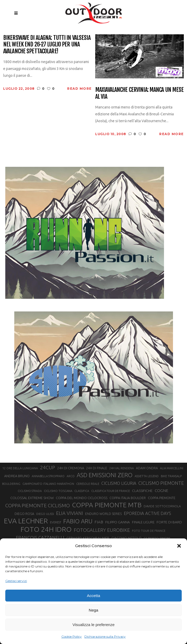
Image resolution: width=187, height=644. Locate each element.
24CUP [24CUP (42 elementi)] (47, 467)
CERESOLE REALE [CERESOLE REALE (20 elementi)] (88, 484)
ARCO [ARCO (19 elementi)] (71, 476)
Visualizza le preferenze (93, 625)
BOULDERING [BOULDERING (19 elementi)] (11, 484)
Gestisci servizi (16, 581)
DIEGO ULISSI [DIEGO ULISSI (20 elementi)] (45, 514)
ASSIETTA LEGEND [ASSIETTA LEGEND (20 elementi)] (147, 476)
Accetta (93, 596)
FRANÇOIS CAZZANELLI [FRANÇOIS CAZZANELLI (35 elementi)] (40, 538)
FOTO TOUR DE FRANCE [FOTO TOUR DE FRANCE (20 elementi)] (149, 531)
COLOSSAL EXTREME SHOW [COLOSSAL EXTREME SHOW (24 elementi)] (32, 498)
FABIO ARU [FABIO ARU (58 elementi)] (78, 521)
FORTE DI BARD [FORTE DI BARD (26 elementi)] (169, 522)
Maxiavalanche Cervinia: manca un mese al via (139, 93)
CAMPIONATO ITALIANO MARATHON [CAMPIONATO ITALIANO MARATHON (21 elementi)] (48, 484)
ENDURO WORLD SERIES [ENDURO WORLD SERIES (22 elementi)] (103, 514)
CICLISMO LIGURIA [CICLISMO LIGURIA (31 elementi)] (119, 483)
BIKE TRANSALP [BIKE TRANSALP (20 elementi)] (171, 476)
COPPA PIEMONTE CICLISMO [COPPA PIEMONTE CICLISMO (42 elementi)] (38, 505)
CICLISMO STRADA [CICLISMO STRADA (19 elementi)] (30, 491)
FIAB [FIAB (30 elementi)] (99, 522)
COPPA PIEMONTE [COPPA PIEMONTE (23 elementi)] (162, 498)
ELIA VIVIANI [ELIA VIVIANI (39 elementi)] (70, 513)
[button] (179, 546)
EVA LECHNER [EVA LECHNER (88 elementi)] (26, 521)
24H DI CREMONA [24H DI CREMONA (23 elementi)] (71, 468)
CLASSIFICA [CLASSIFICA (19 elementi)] (82, 491)
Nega (94, 610)
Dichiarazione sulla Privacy (105, 636)
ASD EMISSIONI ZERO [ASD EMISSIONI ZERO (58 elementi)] (105, 475)
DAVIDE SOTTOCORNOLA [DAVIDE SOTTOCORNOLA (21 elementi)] (162, 506)
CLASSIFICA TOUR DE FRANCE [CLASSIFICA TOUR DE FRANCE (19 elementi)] (111, 491)
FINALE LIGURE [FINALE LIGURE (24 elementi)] (143, 522)
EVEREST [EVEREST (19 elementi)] (56, 522)
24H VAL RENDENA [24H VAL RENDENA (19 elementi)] (122, 468)
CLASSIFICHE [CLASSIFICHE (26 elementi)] (142, 491)
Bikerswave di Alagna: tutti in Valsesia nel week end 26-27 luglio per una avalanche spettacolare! (47, 44)
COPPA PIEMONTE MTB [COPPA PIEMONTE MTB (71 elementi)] (107, 505)
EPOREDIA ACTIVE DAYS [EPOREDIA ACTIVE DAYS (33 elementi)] (147, 513)
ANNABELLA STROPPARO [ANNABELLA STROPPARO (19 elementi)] (48, 476)
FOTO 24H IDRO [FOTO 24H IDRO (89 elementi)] (46, 529)
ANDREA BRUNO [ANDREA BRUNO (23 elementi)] (17, 476)
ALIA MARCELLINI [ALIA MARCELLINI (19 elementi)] (172, 468)
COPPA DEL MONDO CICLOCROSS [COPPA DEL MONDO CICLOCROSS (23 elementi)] (82, 498)
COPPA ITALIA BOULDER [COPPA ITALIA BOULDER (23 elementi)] (128, 498)
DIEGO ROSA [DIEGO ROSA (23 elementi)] (24, 514)
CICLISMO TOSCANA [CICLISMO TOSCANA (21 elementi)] (58, 491)
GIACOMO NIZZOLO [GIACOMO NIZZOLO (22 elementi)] (126, 538)
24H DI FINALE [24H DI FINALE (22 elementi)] (97, 468)
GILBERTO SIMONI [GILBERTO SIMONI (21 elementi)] (157, 538)
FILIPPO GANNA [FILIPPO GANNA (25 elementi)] (118, 522)
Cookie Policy (72, 636)
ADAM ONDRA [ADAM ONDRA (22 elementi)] (147, 468)
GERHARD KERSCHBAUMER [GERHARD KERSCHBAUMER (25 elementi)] (88, 538)
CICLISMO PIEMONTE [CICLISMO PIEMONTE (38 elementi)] (161, 483)
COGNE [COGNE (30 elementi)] (161, 491)
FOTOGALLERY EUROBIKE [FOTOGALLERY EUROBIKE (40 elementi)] (102, 530)
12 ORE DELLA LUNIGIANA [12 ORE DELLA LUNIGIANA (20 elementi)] (20, 468)
